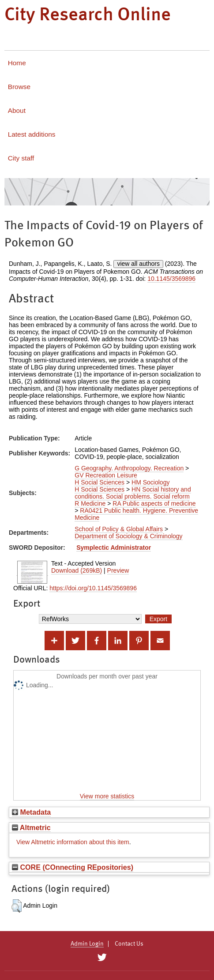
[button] (17, 906)
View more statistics (107, 796)
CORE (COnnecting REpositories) (73, 867)
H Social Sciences (99, 482)
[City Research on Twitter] (102, 958)
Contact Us (129, 944)
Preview (118, 570)
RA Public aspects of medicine (154, 503)
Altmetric (31, 827)
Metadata (31, 812)
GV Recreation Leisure (106, 475)
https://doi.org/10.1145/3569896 (93, 588)
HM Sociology (150, 482)
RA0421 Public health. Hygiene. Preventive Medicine (136, 514)
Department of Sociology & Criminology (128, 536)
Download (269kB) (77, 570)
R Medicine (90, 503)
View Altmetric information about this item (73, 842)
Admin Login (87, 944)
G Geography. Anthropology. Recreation (129, 468)
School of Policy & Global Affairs (119, 529)
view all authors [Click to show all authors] (138, 264)
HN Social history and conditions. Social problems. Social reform (133, 493)
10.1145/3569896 (171, 279)
